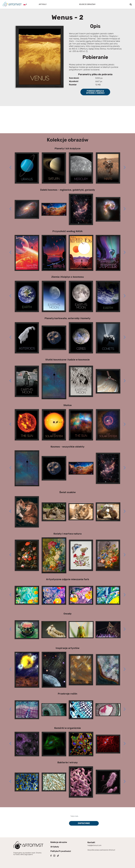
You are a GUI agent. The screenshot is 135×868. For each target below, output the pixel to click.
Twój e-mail (74, 813)
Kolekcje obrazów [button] (87, 4)
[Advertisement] (68, 120)
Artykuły (43, 4)
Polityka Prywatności (61, 851)
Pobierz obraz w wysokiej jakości (95, 92)
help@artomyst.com (94, 845)
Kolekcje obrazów (59, 842)
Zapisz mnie (84, 823)
